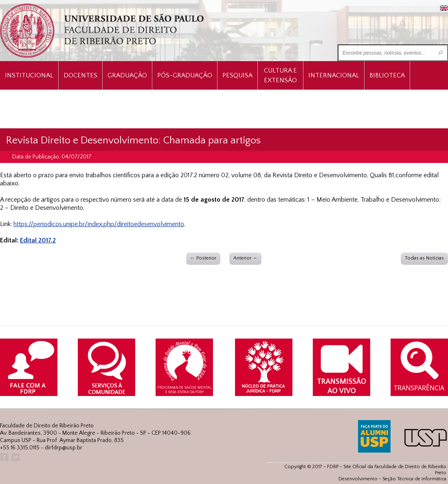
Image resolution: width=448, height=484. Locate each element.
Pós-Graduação (185, 75)
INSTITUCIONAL (29, 75)
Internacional (334, 75)
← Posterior (203, 258)
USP (426, 438)
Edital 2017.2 (38, 240)
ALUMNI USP (374, 436)
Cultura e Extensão (280, 75)
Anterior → (245, 258)
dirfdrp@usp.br (64, 448)
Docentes (80, 75)
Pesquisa (237, 75)
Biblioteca (387, 75)
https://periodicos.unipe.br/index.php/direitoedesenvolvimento (99, 224)
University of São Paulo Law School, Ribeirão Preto (103, 31)
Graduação (127, 75)
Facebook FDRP (4, 457)
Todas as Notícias (424, 258)
